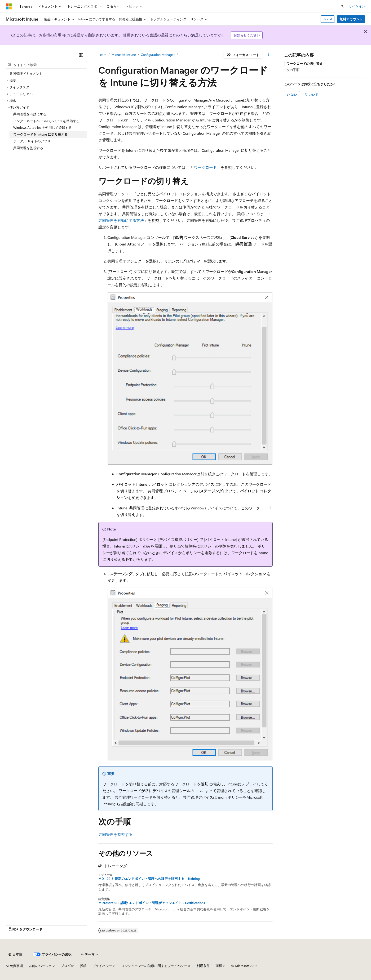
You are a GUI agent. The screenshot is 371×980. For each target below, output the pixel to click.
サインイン (357, 6)
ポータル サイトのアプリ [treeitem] (32, 141)
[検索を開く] (342, 6)
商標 (219, 966)
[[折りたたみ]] (81, 55)
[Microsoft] (9, 6)
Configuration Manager (158, 55)
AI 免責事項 (14, 966)
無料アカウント (351, 19)
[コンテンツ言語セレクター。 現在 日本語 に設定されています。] (15, 954)
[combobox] (46, 65)
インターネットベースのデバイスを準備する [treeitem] (46, 121)
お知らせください (247, 35)
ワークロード (205, 167)
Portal (328, 19)
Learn (102, 55)
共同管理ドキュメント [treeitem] (26, 73)
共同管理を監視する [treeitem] (28, 148)
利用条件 (203, 966)
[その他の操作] (268, 55)
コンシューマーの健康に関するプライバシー (154, 966)
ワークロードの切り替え (305, 64)
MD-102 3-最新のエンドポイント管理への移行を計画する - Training (149, 879)
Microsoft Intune (124, 55)
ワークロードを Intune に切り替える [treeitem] (40, 134)
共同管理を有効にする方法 (121, 220)
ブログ (66, 966)
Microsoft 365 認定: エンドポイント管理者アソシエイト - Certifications (152, 903)
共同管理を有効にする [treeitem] (30, 114)
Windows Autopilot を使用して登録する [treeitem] (42, 127)
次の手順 (293, 70)
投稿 (83, 966)
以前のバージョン (42, 966)
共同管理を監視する (115, 834)
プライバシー (102, 966)
